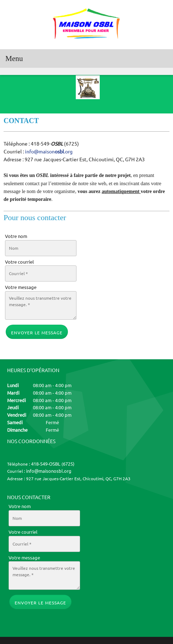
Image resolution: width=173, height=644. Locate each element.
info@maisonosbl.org (49, 471)
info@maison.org (49, 152)
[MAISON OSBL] (86, 25)
